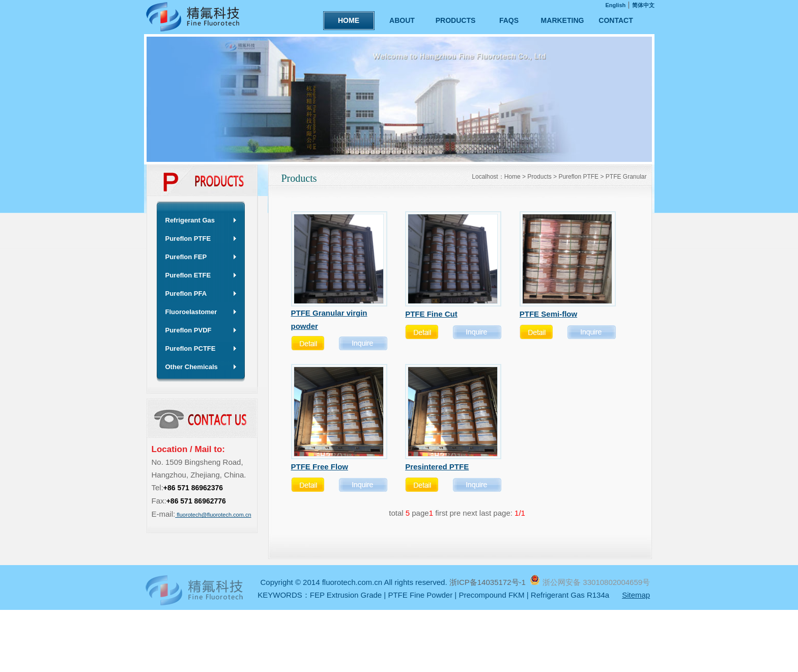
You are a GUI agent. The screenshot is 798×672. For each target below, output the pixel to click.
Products (539, 177)
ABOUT (402, 20)
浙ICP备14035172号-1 (489, 582)
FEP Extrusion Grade (346, 595)
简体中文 (643, 5)
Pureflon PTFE (578, 177)
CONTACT (616, 20)
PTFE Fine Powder (420, 595)
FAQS (509, 20)
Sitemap (636, 595)
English (616, 5)
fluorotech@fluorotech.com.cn (213, 515)
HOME (349, 20)
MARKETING (563, 20)
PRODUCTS (456, 20)
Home (512, 177)
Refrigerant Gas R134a (570, 595)
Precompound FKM (491, 595)
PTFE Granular (626, 177)
